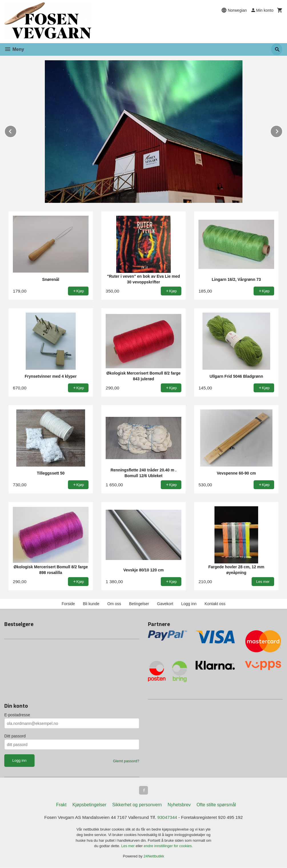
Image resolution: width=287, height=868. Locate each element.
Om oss (114, 604)
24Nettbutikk (154, 857)
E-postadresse (17, 715)
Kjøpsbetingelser (89, 805)
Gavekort (165, 604)
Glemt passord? (126, 761)
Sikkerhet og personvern (137, 805)
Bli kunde (91, 604)
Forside (68, 604)
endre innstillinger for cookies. (168, 846)
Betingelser (139, 604)
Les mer (128, 846)
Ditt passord (15, 736)
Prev (17, 130)
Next (282, 130)
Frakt (61, 805)
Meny (14, 49)
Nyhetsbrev (179, 805)
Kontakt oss (215, 604)
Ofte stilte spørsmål (216, 805)
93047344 (168, 818)
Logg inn (189, 604)
